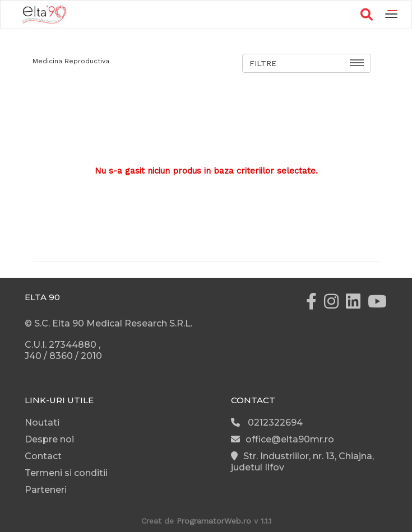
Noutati (42, 423)
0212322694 (267, 423)
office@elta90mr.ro (283, 439)
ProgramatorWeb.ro (214, 521)
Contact (43, 456)
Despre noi (49, 439)
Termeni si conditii (66, 473)
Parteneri (46, 490)
